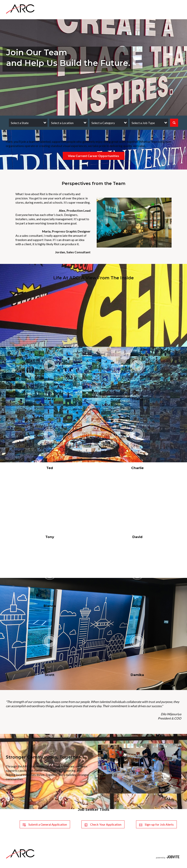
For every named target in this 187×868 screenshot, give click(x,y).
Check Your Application (103, 824)
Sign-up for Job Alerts (156, 824)
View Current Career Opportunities (93, 156)
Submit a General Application (45, 824)
